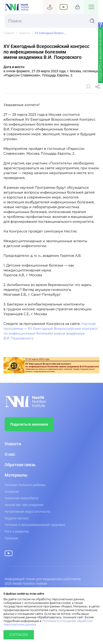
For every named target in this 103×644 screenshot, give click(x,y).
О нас (10, 454)
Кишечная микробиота (21, 498)
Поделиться (97, 87)
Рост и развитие (17, 531)
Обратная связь (20, 465)
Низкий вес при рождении (24, 505)
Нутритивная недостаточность (27, 512)
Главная (9, 33)
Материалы (16, 475)
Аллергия (12, 492)
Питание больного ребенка (25, 485)
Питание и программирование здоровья (35, 525)
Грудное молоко (17, 518)
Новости (24, 33)
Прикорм (11, 538)
